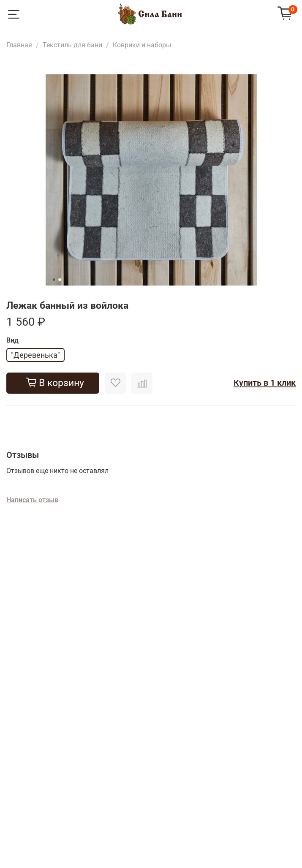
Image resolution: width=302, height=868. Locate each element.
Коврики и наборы (142, 45)
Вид (12, 340)
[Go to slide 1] (54, 280)
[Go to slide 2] (60, 280)
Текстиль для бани (72, 45)
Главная (19, 45)
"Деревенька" (35, 355)
